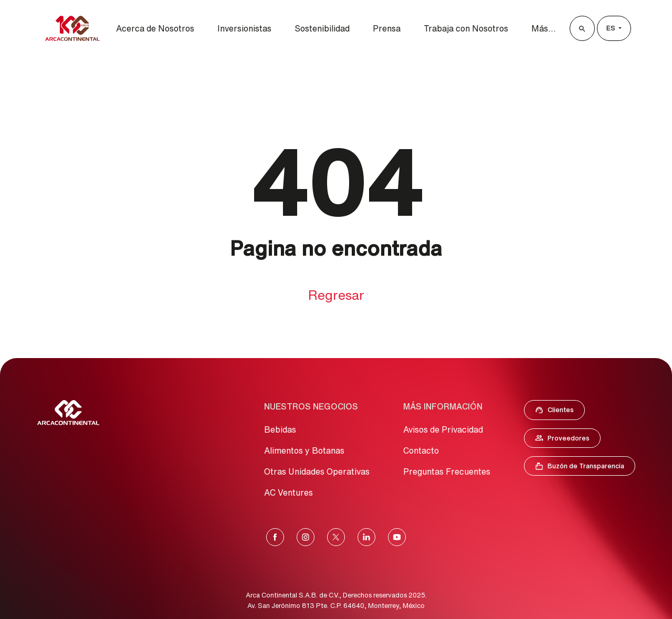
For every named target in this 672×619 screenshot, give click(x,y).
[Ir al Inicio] (68, 413)
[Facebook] (275, 537)
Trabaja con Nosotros (466, 28)
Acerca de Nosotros (155, 28)
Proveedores (568, 440)
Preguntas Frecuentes (447, 471)
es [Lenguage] (612, 28)
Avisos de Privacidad (443, 429)
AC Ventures (288, 492)
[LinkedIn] (366, 537)
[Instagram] (306, 537)
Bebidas (280, 429)
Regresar (336, 295)
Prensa (387, 28)
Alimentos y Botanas (304, 450)
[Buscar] (582, 28)
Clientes (558, 412)
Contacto (421, 450)
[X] (336, 537)
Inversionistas (244, 28)
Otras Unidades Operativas (317, 471)
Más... (544, 28)
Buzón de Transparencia (585, 468)
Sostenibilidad (322, 28)
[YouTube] (397, 537)
